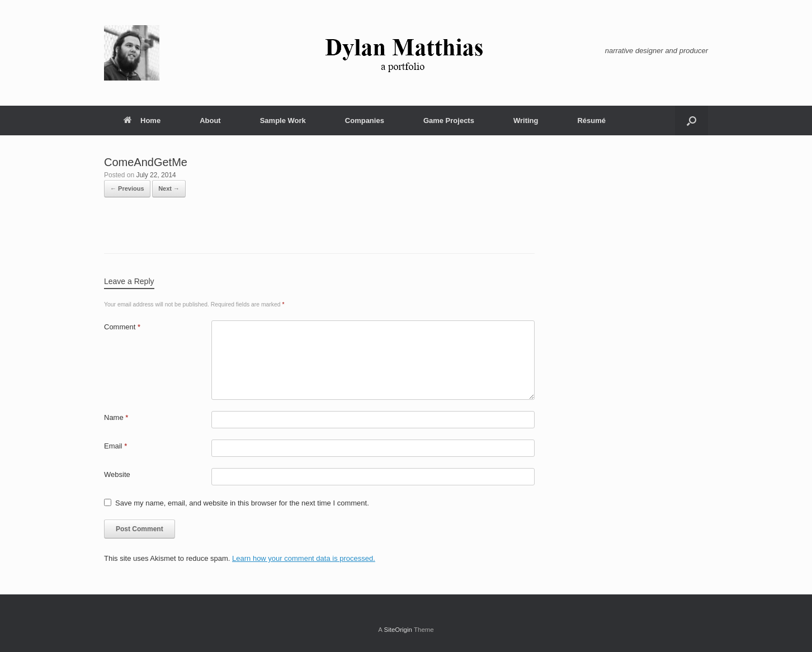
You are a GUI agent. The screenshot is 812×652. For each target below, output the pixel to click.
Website (117, 474)
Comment (122, 327)
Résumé (591, 121)
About (210, 121)
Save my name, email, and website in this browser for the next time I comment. (242, 503)
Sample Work (283, 121)
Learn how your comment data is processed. (304, 558)
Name (116, 417)
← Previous (127, 188)
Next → (169, 188)
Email (115, 446)
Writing (526, 121)
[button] (691, 121)
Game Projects (449, 121)
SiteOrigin (398, 630)
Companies (365, 121)
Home (142, 121)
